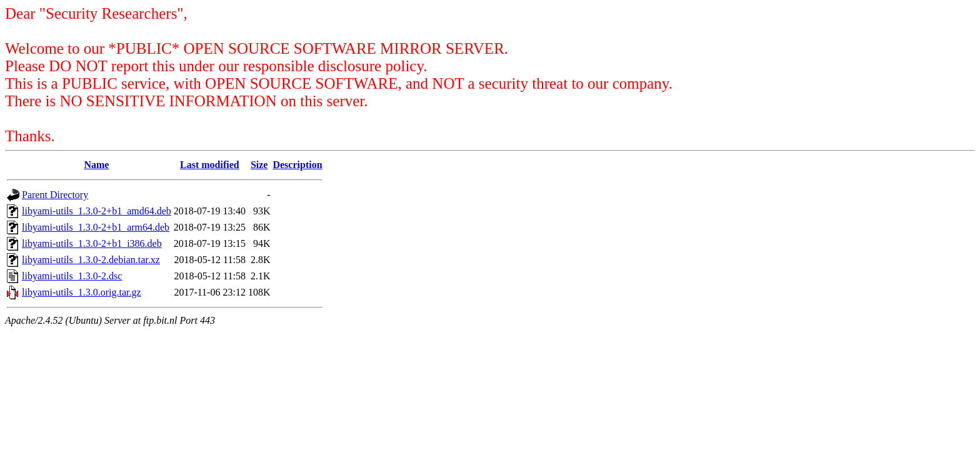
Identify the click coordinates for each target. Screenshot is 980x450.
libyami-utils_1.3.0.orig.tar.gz (82, 292)
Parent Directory (55, 195)
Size (259, 165)
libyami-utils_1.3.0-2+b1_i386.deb (92, 243)
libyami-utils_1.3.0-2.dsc (72, 276)
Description (297, 165)
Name (96, 165)
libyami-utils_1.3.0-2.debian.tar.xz (91, 260)
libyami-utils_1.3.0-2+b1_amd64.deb (97, 211)
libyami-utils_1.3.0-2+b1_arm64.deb (96, 227)
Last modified (210, 165)
